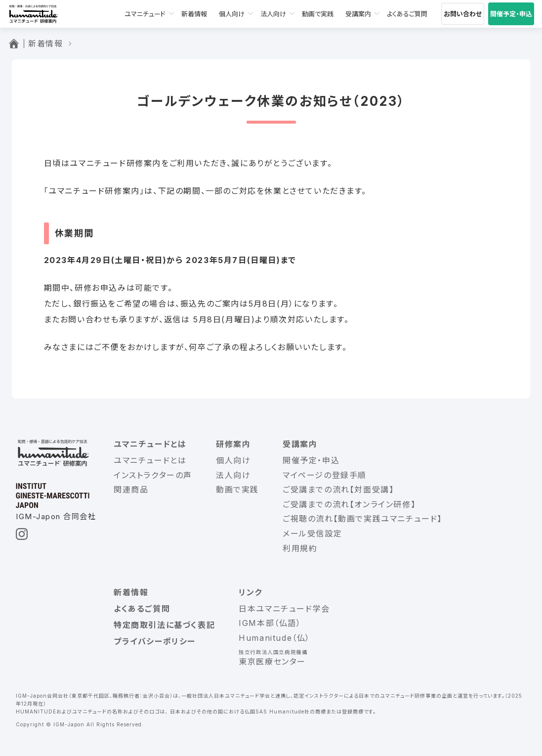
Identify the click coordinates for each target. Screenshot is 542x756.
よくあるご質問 (407, 14)
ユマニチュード (145, 14)
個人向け (232, 14)
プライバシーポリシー (155, 641)
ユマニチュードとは (150, 444)
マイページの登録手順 (325, 475)
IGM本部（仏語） (270, 623)
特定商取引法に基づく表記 (164, 625)
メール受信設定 (312, 534)
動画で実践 (318, 14)
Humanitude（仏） (274, 638)
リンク (250, 592)
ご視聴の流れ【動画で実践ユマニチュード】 (362, 519)
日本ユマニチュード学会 (284, 609)
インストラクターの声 (153, 475)
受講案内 (358, 14)
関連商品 (131, 489)
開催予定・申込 (511, 14)
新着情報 (194, 14)
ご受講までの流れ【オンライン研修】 (349, 504)
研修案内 (233, 444)
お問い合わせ (463, 14)
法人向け (273, 14)
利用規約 (300, 548)
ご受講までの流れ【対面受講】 (338, 489)
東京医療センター (272, 662)
